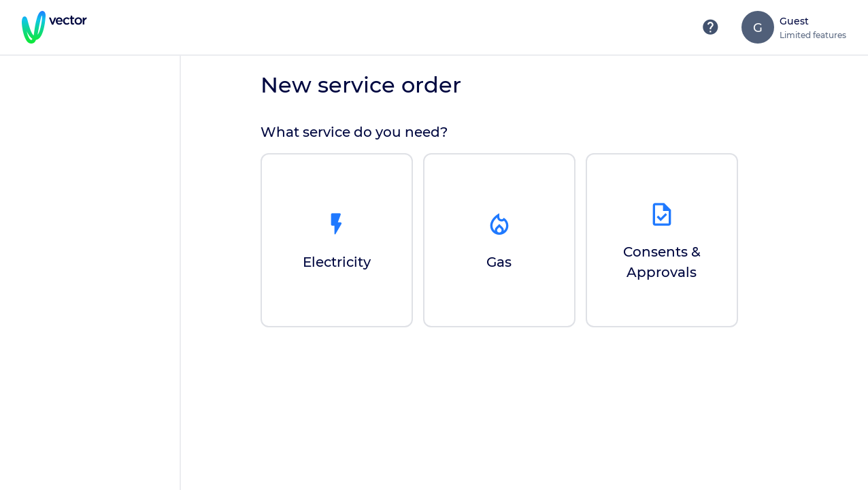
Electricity (337, 262)
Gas (499, 262)
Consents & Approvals (662, 262)
